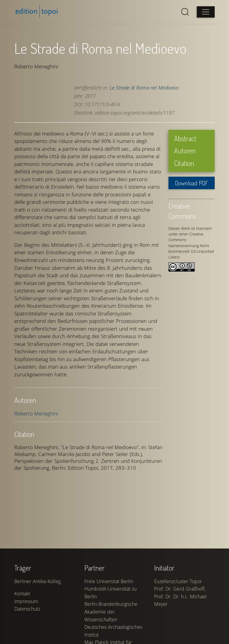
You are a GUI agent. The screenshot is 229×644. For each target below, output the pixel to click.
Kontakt (22, 594)
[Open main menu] (206, 12)
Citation (184, 163)
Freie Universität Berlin (109, 581)
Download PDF (192, 183)
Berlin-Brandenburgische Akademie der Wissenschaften (111, 612)
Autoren (185, 151)
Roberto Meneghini (36, 413)
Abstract (185, 138)
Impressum (26, 601)
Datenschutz (27, 609)
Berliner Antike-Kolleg (37, 581)
